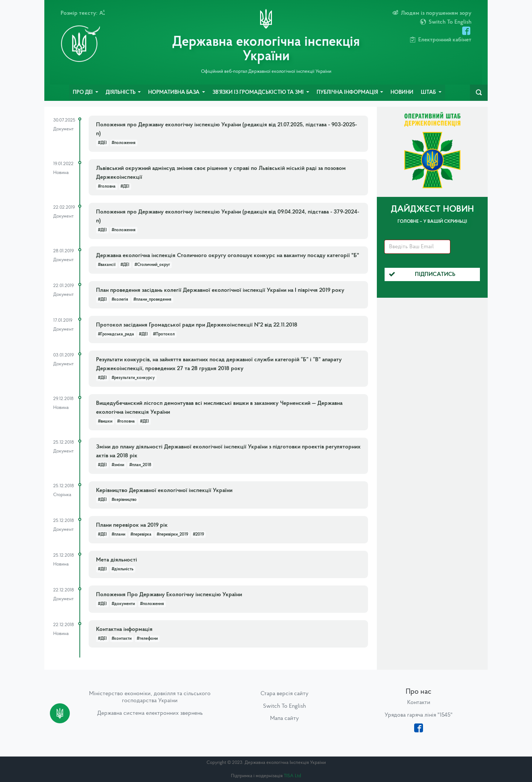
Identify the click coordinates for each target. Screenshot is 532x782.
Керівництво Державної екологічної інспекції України (164, 491)
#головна (107, 187)
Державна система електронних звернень (150, 713)
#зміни (118, 465)
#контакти (122, 639)
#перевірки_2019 (172, 535)
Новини (402, 93)
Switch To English (284, 706)
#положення (124, 143)
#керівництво (124, 500)
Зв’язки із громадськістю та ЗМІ (259, 93)
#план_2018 (140, 465)
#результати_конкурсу (133, 378)
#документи (123, 604)
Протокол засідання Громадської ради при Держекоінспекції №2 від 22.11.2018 (197, 325)
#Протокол (164, 334)
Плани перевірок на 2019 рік (132, 525)
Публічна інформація (348, 93)
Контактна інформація (124, 629)
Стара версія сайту (284, 694)
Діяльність (121, 93)
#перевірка (141, 535)
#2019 (198, 535)
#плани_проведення (152, 300)
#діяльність (122, 569)
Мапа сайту (284, 718)
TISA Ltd (292, 776)
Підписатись (422, 274)
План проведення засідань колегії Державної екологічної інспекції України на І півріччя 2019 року (220, 290)
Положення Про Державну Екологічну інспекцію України (169, 595)
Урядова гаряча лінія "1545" (419, 715)
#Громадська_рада (116, 334)
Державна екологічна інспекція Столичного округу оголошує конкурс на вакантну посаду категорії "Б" (228, 256)
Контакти (419, 703)
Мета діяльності (117, 560)
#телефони (147, 639)
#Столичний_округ (152, 265)
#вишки (105, 421)
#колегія (120, 300)
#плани (118, 535)
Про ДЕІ (83, 93)
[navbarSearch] (479, 93)
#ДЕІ (102, 143)
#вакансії (107, 265)
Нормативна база (174, 93)
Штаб (429, 93)
